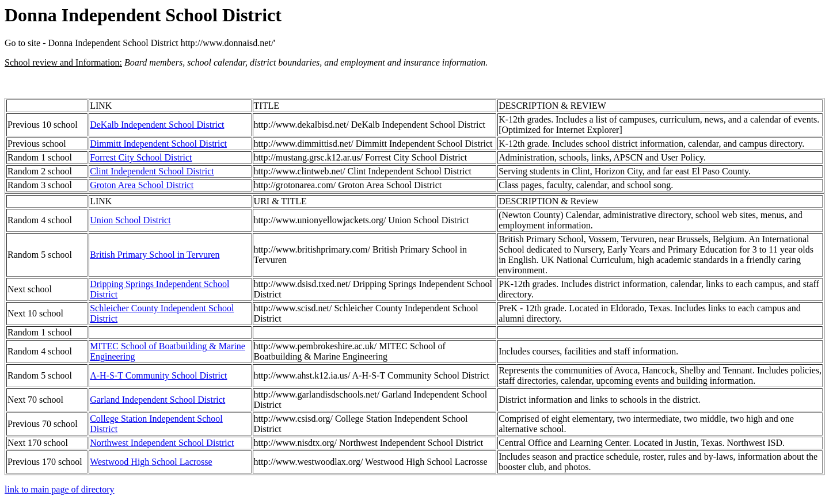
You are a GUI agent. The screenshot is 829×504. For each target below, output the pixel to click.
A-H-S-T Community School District (158, 375)
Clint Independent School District (152, 171)
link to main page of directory (60, 489)
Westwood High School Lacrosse (151, 462)
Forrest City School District (141, 157)
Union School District (130, 220)
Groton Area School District (142, 185)
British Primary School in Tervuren (155, 255)
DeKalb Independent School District (157, 125)
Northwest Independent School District (162, 443)
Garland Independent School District (157, 400)
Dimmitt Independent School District (158, 144)
